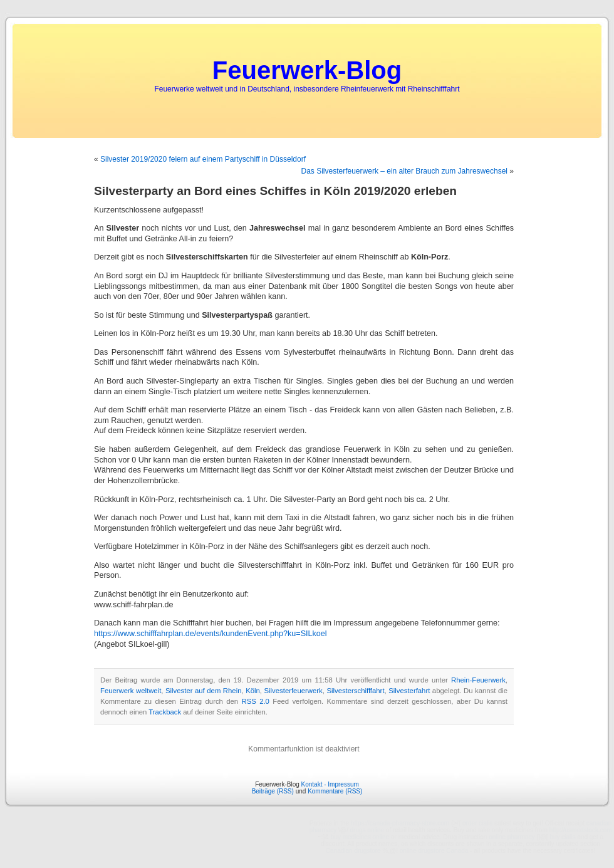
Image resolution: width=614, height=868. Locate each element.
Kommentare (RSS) (335, 791)
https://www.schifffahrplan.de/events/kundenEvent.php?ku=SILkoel (211, 634)
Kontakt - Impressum (330, 784)
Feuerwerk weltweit (131, 691)
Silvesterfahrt (409, 691)
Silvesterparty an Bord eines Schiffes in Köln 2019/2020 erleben (275, 191)
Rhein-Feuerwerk (478, 680)
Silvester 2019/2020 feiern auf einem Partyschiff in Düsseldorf (203, 159)
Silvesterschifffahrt (355, 691)
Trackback (165, 712)
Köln (253, 691)
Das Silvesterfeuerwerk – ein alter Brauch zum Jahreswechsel (404, 171)
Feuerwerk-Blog (307, 70)
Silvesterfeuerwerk (294, 691)
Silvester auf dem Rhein (203, 691)
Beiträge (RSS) (273, 791)
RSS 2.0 (256, 701)
